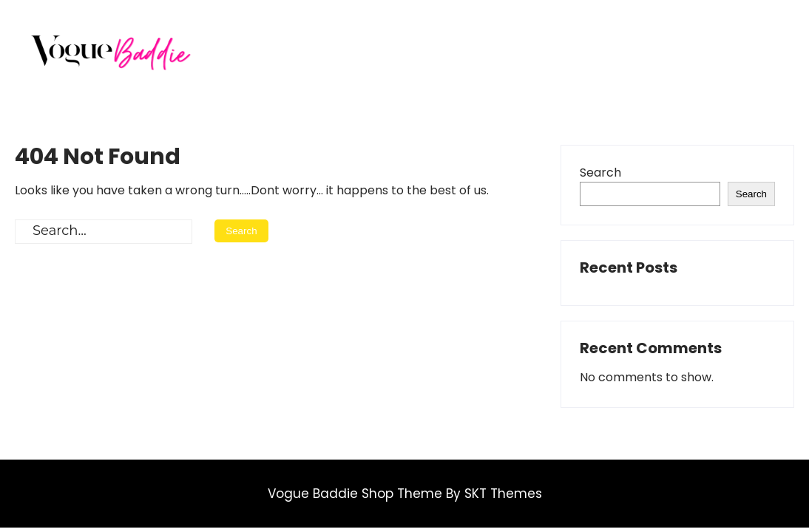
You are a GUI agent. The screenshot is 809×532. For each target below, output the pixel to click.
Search (600, 173)
